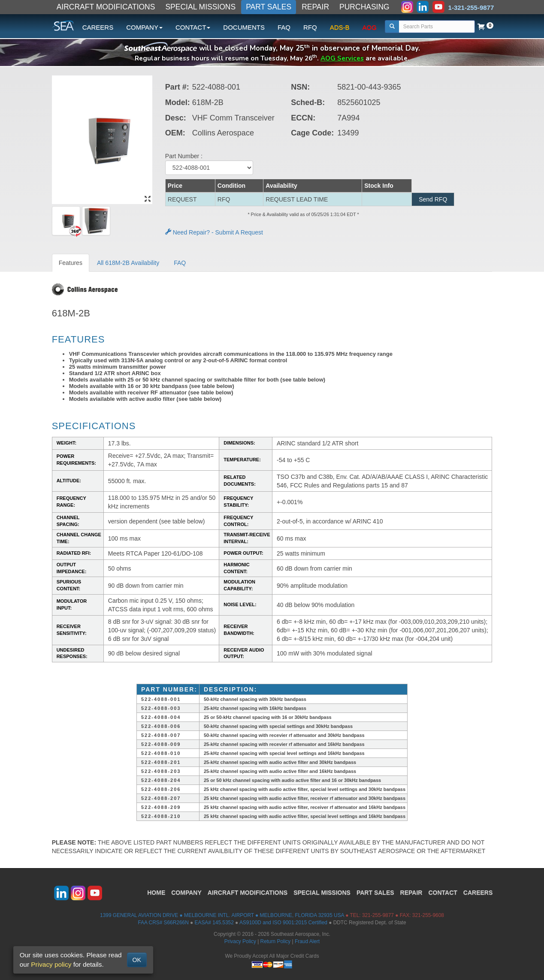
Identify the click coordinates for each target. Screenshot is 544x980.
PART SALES (269, 7)
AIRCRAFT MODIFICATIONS (106, 7)
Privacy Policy (240, 941)
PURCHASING (364, 7)
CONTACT (443, 893)
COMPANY (186, 893)
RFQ (310, 27)
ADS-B (340, 27)
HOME (156, 893)
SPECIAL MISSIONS (200, 7)
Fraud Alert (307, 941)
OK (137, 960)
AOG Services (342, 58)
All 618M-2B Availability (128, 263)
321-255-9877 (378, 915)
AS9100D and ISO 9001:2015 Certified (283, 923)
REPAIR (315, 7)
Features (71, 263)
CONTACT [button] (193, 27)
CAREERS (98, 27)
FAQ (284, 27)
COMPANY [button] (144, 27)
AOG (370, 27)
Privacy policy (51, 964)
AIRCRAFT (248, 893)
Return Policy (276, 941)
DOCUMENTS (244, 27)
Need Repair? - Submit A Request (214, 232)
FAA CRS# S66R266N (163, 923)
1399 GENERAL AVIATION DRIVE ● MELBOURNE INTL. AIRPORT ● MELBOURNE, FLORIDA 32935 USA (222, 915)
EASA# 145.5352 (214, 923)
